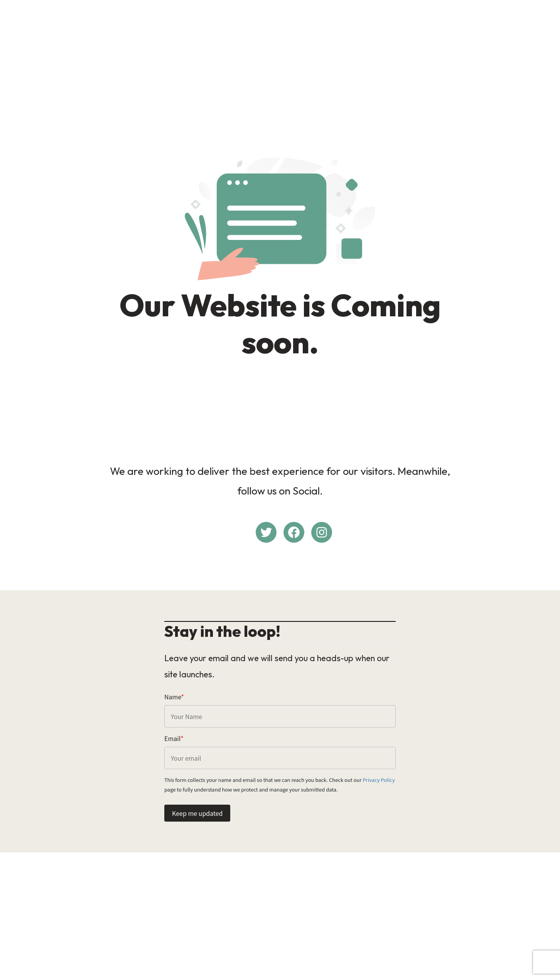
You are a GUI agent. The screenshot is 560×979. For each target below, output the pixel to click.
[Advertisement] (280, 60)
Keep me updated (197, 813)
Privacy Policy (379, 780)
